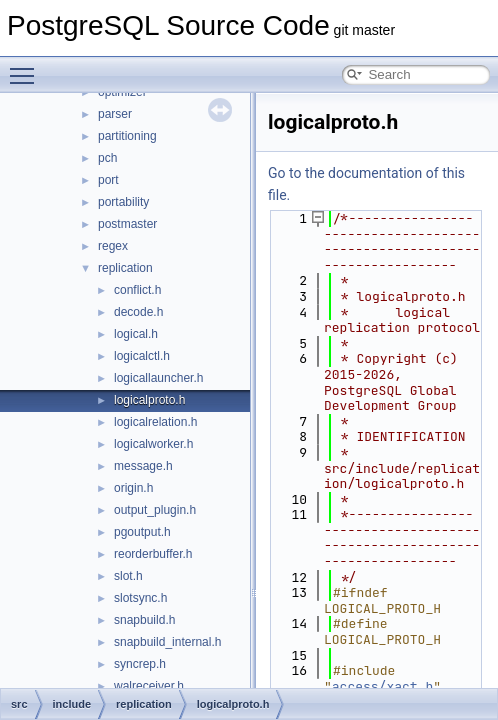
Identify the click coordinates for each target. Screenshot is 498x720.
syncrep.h (140, 664)
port (108, 180)
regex (113, 246)
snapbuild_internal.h (167, 642)
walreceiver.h (149, 686)
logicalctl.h (142, 356)
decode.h (138, 312)
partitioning (127, 136)
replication (125, 268)
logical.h (136, 334)
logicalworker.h (153, 444)
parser (115, 114)
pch (107, 158)
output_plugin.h (155, 510)
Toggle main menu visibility (27, 67)
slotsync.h (140, 598)
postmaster (127, 224)
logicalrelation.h (155, 422)
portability (123, 202)
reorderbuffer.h (153, 554)
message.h (143, 466)
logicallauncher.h (158, 378)
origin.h (133, 488)
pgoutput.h (142, 532)
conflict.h (137, 290)
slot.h (128, 576)
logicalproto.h (149, 400)
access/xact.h (382, 686)
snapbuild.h (144, 620)
